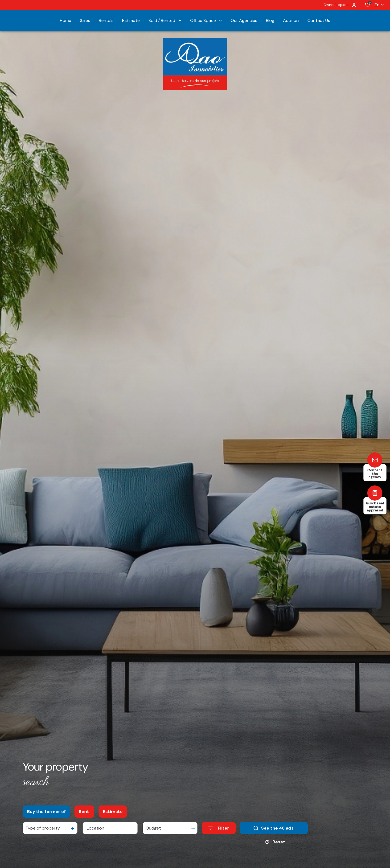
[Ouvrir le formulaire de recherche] (219, 828)
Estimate (113, 812)
